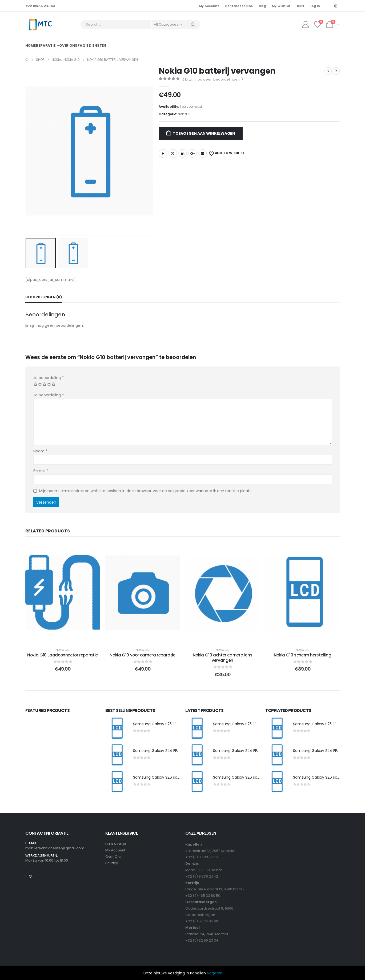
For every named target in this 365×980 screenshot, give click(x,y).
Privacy (112, 863)
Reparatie (46, 45)
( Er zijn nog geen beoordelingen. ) (213, 79)
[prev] (328, 71)
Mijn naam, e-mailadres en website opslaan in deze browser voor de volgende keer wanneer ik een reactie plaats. (146, 491)
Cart (301, 6)
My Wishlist (281, 6)
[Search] (193, 25)
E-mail (41, 471)
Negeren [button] (215, 973)
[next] (336, 71)
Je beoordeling (49, 378)
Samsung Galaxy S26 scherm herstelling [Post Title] (170, 777)
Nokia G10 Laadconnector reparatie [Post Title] (63, 655)
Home (31, 45)
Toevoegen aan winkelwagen (204, 133)
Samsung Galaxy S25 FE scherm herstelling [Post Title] (173, 724)
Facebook (163, 153)
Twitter (173, 153)
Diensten (97, 45)
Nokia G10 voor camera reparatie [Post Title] (142, 655)
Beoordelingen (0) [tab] (44, 297)
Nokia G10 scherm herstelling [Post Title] (303, 655)
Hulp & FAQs (116, 844)
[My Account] (305, 25)
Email (203, 153)
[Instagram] (336, 6)
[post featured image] (117, 728)
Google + (192, 153)
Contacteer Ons (239, 6)
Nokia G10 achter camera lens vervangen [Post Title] (223, 658)
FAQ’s (83, 45)
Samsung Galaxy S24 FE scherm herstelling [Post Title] (173, 751)
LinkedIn (183, 153)
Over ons (68, 45)
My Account (209, 6)
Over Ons (114, 857)
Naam (40, 451)
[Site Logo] (40, 25)
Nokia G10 (186, 114)
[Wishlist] (317, 25)
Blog (262, 6)
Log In (315, 6)
